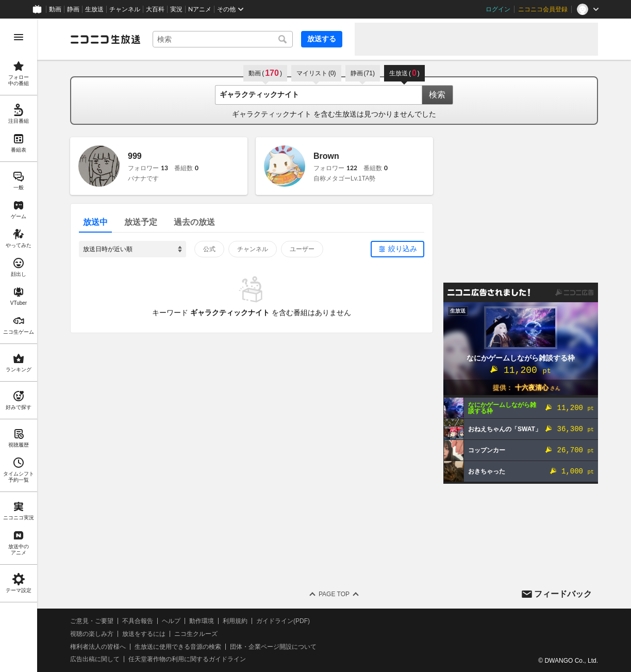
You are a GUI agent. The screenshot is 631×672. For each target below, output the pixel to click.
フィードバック (563, 594)
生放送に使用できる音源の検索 (178, 647)
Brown (326, 156)
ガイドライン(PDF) (283, 621)
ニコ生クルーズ (196, 634)
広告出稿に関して (95, 659)
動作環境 (202, 621)
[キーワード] (223, 39)
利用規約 (235, 621)
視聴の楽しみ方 (92, 634)
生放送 (94, 9)
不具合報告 (138, 621)
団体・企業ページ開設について (273, 647)
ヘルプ (171, 621)
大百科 (155, 9)
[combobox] (223, 39)
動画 (55, 9)
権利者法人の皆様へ (98, 647)
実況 (176, 9)
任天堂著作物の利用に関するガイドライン (187, 659)
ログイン (498, 9)
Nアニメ (200, 9)
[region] (19, 345)
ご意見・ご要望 (92, 621)
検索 (437, 95)
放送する (322, 39)
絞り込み (403, 249)
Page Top (334, 594)
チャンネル (125, 9)
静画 (73, 9)
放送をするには (144, 634)
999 (135, 156)
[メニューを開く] (19, 37)
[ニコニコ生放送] (105, 39)
